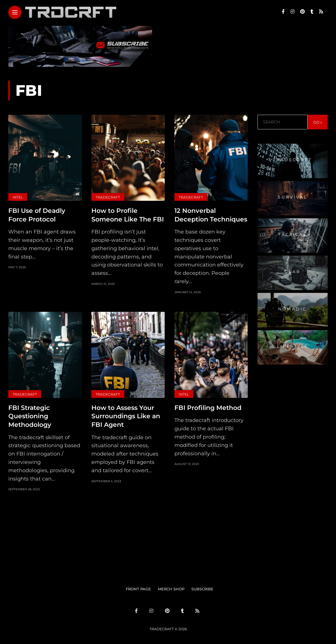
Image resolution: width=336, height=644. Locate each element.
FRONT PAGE (138, 587)
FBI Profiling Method (208, 407)
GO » (318, 122)
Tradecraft (108, 197)
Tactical (292, 234)
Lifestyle (293, 346)
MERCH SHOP (171, 587)
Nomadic (292, 309)
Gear (292, 272)
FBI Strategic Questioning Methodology (30, 415)
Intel (18, 197)
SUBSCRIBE (202, 587)
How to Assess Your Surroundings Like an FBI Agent (126, 415)
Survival (293, 197)
